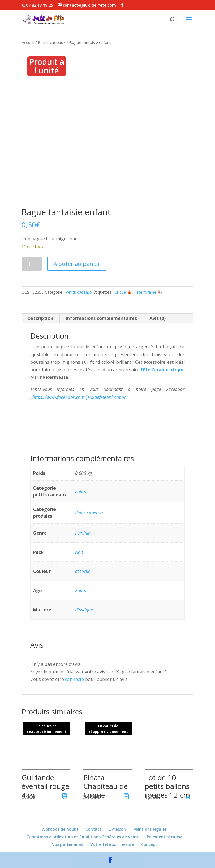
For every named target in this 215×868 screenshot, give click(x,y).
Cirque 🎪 (123, 292)
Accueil (28, 42)
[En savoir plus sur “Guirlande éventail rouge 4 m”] (65, 797)
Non (79, 552)
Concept (149, 844)
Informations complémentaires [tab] (101, 318)
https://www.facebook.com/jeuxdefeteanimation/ (80, 397)
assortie (83, 571)
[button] (188, 797)
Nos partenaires (67, 844)
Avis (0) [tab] (158, 318)
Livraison (117, 829)
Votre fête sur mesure (112, 844)
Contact (93, 829)
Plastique (84, 610)
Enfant (81, 491)
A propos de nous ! (60, 829)
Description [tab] (40, 318)
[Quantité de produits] (32, 264)
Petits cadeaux (52, 42)
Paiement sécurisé (164, 837)
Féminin (83, 533)
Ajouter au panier (77, 264)
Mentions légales (150, 829)
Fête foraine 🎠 (148, 292)
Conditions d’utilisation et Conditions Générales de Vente (83, 837)
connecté (74, 679)
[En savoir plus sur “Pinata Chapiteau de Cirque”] (126, 797)
